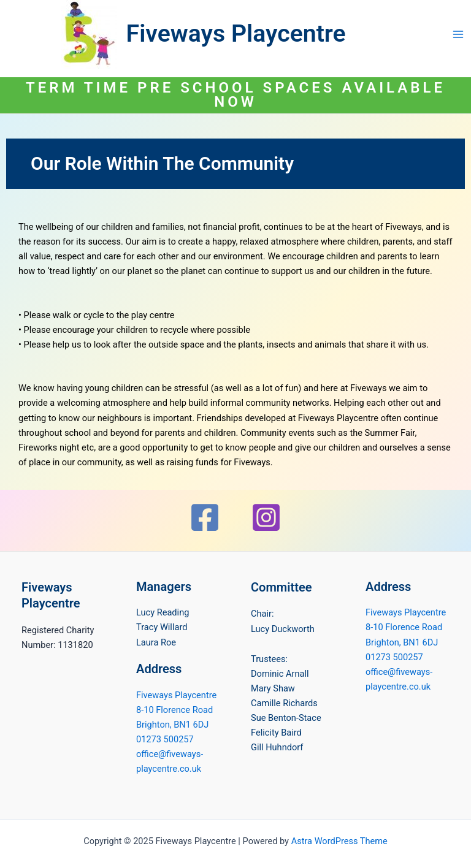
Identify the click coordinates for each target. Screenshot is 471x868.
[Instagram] (266, 517)
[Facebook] (205, 517)
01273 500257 (165, 739)
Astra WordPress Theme (339, 841)
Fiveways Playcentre (236, 34)
